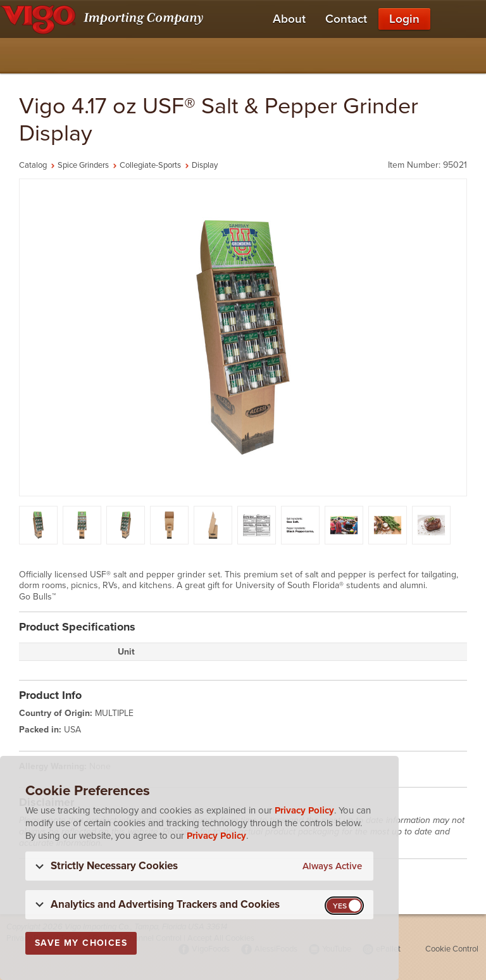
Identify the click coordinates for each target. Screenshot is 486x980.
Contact (346, 19)
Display (205, 165)
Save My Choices (81, 943)
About (289, 19)
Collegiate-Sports (150, 165)
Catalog (33, 165)
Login (404, 19)
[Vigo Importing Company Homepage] (104, 19)
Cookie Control (452, 949)
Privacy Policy (304, 810)
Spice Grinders (83, 165)
